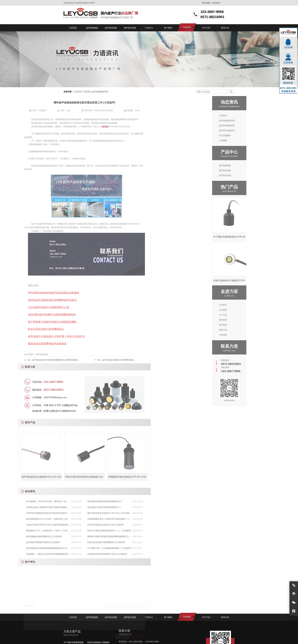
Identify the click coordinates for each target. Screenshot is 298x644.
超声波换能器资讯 (100, 92)
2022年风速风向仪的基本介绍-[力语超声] (21, 525)
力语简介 (245, 305)
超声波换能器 (247, 165)
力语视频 (245, 140)
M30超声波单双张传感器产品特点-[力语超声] (22, 554)
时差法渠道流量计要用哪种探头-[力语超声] (21, 542)
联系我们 (216, 3)
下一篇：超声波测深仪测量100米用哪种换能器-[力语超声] (30, 361)
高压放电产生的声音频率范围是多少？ (19, 507)
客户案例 (245, 325)
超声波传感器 (247, 170)
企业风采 (245, 310)
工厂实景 (245, 315)
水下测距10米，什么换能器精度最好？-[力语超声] (24, 548)
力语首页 (77, 92)
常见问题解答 (247, 135)
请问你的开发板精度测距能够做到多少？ (20, 501)
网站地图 (206, 3)
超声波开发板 (247, 175)
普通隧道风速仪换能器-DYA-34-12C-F (43, 477)
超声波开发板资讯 (249, 131)
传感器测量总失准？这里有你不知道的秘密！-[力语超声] (24, 519)
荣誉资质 (245, 320)
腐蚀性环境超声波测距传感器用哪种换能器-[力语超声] (24, 537)
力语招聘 (245, 335)
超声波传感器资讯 (249, 126)
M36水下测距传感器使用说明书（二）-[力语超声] (24, 531)
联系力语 (245, 330)
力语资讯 (87, 92)
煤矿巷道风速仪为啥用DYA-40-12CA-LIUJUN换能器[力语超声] (24, 513)
